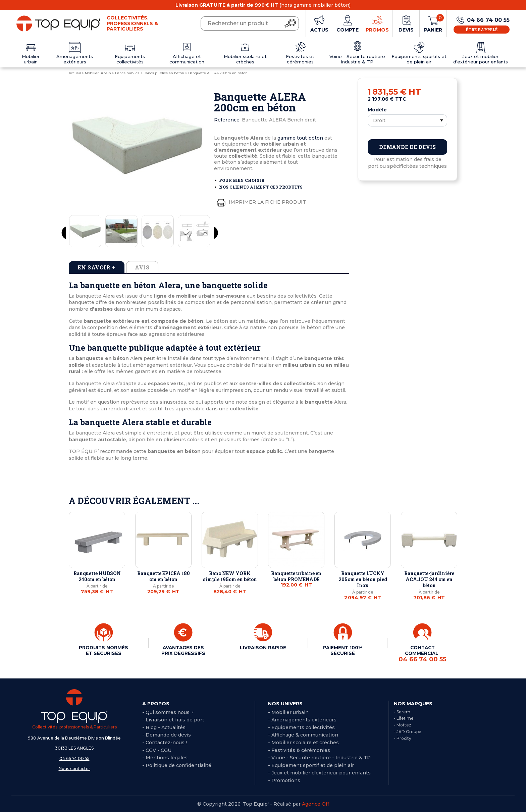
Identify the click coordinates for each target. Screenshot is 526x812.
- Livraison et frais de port (173, 719)
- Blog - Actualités (164, 727)
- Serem (402, 712)
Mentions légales (167, 757)
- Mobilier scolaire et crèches (303, 742)
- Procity (403, 738)
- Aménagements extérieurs (302, 719)
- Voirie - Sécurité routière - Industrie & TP (319, 757)
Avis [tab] (142, 267)
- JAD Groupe (408, 731)
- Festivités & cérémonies (299, 750)
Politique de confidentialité (178, 765)
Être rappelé (482, 30)
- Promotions (284, 780)
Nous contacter (74, 768)
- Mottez (403, 725)
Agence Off (315, 804)
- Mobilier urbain (288, 712)
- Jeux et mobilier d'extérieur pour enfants (319, 772)
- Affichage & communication (303, 734)
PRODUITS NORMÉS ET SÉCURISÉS (104, 653)
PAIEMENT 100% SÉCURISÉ (343, 650)
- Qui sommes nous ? (168, 712)
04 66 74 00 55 (74, 758)
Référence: (227, 120)
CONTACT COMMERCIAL (422, 654)
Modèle (377, 110)
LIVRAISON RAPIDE (263, 648)
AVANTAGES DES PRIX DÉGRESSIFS (183, 650)
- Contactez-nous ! (165, 742)
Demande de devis (407, 147)
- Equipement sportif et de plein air (311, 765)
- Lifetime (404, 718)
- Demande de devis (167, 734)
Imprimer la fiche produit (260, 202)
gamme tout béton (300, 138)
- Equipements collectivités (301, 727)
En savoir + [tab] (97, 267)
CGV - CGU (159, 750)
